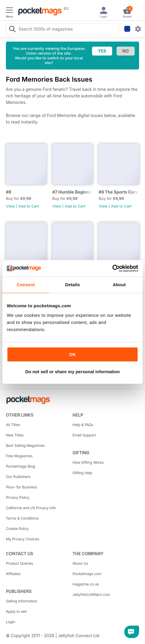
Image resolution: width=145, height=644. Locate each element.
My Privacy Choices (23, 539)
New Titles (15, 435)
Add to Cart (29, 206)
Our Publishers (18, 477)
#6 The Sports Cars (118, 192)
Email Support (84, 435)
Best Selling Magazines (25, 446)
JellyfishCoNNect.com (91, 595)
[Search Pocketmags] (12, 30)
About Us (80, 563)
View (10, 206)
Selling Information (22, 601)
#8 (9, 192)
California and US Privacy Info (31, 508)
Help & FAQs (83, 425)
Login (11, 622)
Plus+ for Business (21, 487)
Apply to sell (16, 611)
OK (73, 354)
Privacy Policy (18, 497)
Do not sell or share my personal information (72, 372)
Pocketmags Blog (21, 466)
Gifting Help (82, 473)
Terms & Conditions (22, 518)
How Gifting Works (88, 462)
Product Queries (20, 563)
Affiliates (13, 574)
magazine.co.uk (86, 584)
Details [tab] (72, 285)
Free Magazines (19, 456)
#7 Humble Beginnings (73, 192)
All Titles (13, 425)
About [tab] (119, 285)
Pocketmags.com (87, 574)
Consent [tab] (26, 285)
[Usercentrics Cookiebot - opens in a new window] (112, 268)
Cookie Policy (17, 529)
